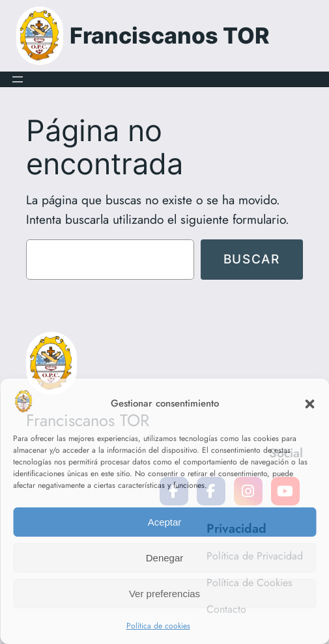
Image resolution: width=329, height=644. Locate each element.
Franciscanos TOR (170, 35)
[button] (309, 404)
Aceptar (165, 522)
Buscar (252, 259)
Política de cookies (158, 626)
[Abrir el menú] (18, 79)
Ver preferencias (164, 594)
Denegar (165, 558)
